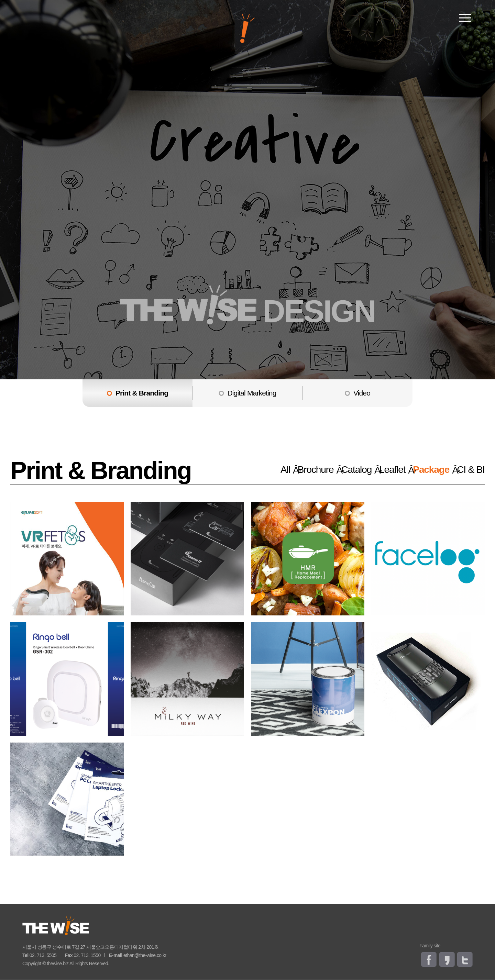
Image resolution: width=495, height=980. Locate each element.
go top (481, 890)
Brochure (298, 470)
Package (430, 470)
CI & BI (471, 470)
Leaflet (386, 470)
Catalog (345, 470)
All (266, 470)
